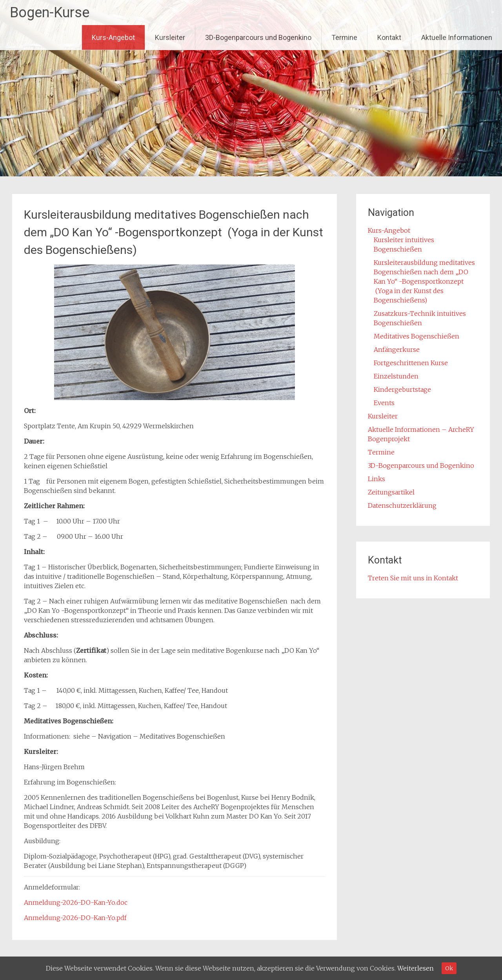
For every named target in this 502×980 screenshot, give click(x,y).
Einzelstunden (396, 376)
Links (376, 479)
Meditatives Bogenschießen (417, 336)
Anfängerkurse (397, 350)
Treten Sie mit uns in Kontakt (413, 578)
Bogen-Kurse (50, 13)
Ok (449, 968)
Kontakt (389, 37)
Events (384, 403)
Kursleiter (170, 37)
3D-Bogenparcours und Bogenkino (258, 37)
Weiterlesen (416, 968)
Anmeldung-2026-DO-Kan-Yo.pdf (75, 918)
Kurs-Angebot (113, 37)
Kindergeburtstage (402, 389)
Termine (344, 37)
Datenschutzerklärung (402, 505)
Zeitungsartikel (391, 492)
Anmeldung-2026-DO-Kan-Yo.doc (76, 902)
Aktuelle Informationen (457, 37)
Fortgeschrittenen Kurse (411, 363)
